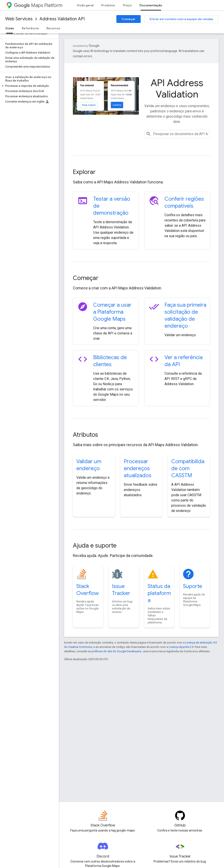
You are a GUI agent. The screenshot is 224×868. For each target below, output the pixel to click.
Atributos (85, 435)
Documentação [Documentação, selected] (151, 5)
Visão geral (85, 5)
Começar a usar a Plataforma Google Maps (112, 312)
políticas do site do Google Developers (116, 651)
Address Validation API (62, 19)
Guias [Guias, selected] (10, 28)
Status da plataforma (159, 593)
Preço (127, 5)
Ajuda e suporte (95, 545)
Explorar (84, 172)
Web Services (19, 19)
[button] (29, 86)
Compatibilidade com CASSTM (188, 468)
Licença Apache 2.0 (181, 647)
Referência (30, 28)
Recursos (53, 28)
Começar (129, 19)
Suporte (193, 586)
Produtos (108, 5)
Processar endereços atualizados (138, 468)
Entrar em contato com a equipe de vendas (181, 19)
